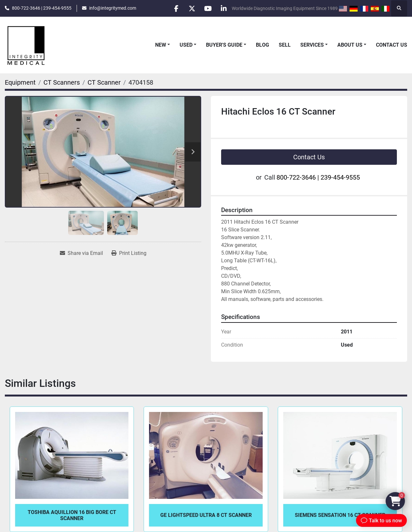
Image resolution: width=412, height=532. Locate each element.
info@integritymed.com (113, 8)
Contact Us (392, 45)
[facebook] (174, 8)
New (161, 45)
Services (312, 45)
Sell (285, 45)
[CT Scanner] (104, 82)
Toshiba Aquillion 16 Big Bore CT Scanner (72, 515)
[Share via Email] (81, 253)
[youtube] (207, 8)
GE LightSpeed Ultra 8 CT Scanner (206, 515)
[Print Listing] (129, 253)
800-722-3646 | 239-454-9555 (42, 8)
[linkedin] (223, 8)
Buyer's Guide (224, 45)
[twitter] (191, 8)
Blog (262, 45)
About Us (350, 45)
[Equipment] (20, 82)
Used (186, 45)
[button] (163, 45)
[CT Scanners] (62, 82)
